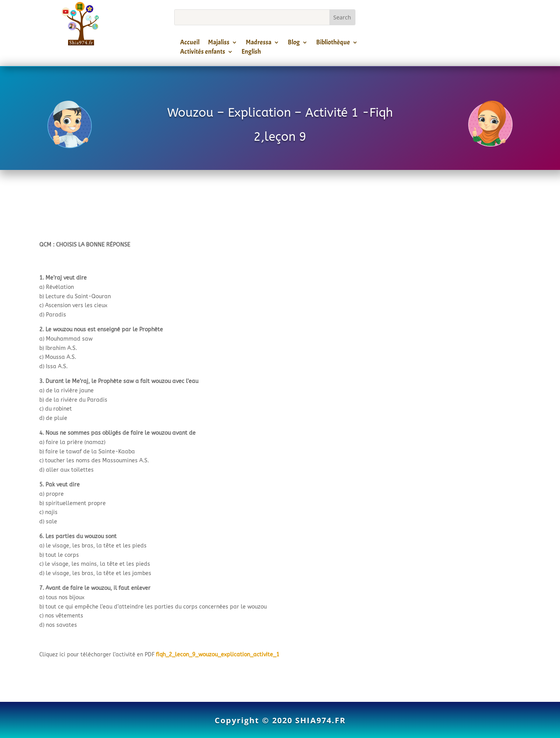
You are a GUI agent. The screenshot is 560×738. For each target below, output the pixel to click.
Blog (294, 44)
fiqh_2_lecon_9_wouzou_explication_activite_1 (218, 655)
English (251, 53)
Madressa (259, 44)
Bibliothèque (333, 44)
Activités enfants (203, 53)
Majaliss (219, 44)
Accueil (190, 44)
